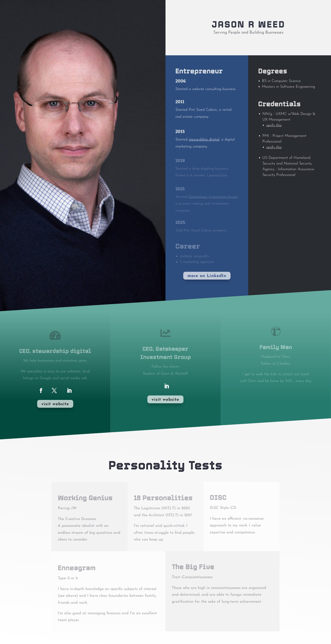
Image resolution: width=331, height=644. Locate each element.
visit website (55, 404)
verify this (274, 130)
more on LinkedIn (207, 276)
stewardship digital (204, 141)
